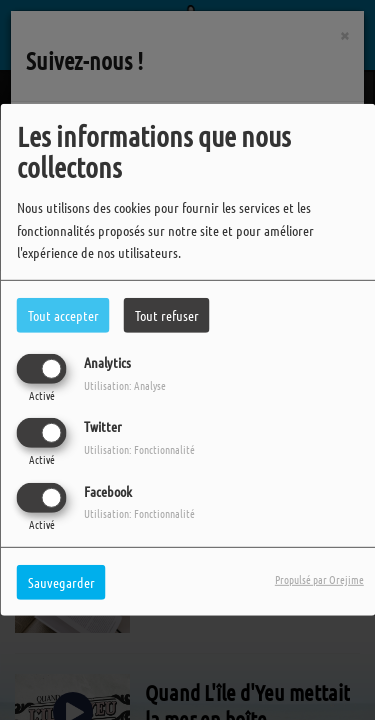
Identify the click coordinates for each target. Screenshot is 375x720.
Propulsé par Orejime (319, 578)
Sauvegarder (61, 581)
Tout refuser (167, 315)
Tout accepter (63, 315)
